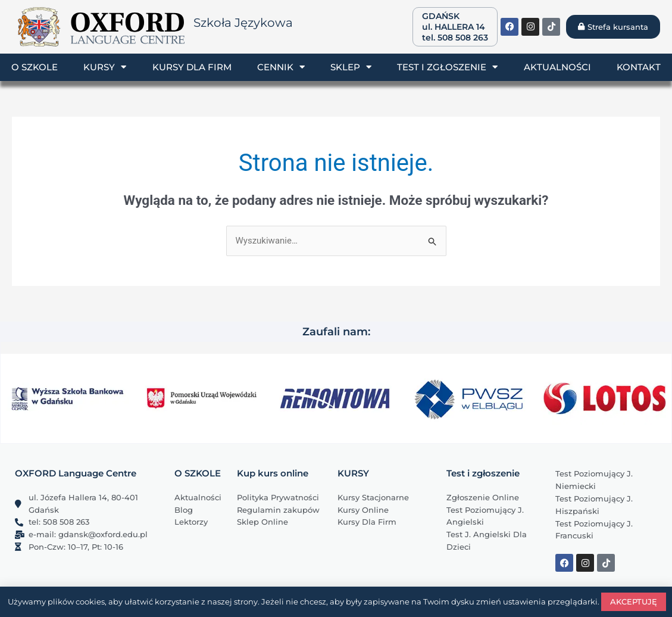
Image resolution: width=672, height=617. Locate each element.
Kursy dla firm (192, 67)
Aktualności (557, 67)
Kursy (105, 67)
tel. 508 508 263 (455, 38)
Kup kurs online (273, 473)
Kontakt (639, 67)
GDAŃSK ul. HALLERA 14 (454, 21)
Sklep (351, 67)
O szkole (35, 67)
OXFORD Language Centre (76, 473)
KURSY (353, 473)
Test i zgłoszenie (447, 67)
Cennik (281, 67)
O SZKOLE (198, 473)
